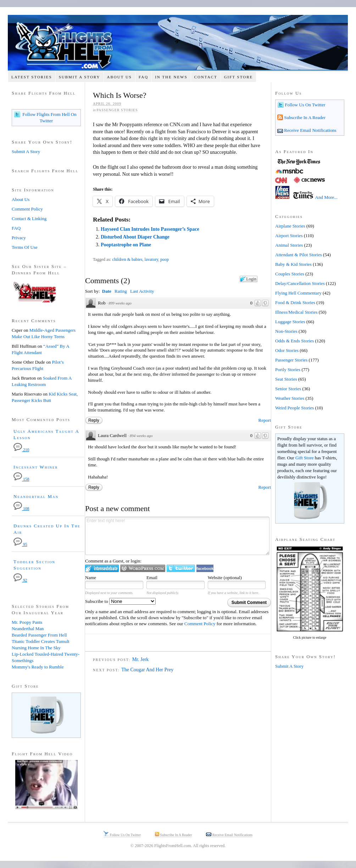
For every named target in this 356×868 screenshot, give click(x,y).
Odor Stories (287, 350)
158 (21, 479)
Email (152, 578)
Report (265, 420)
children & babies (127, 259)
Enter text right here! (177, 536)
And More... (327, 197)
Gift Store (239, 77)
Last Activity (142, 291)
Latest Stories (32, 77)
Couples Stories (290, 274)
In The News (171, 77)
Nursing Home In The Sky (36, 648)
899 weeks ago (120, 303)
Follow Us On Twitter (304, 105)
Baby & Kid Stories (293, 264)
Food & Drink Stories (295, 303)
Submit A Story (80, 77)
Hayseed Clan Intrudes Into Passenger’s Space (150, 229)
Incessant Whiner (36, 467)
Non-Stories (286, 331)
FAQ (143, 77)
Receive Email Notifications (310, 130)
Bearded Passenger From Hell (39, 635)
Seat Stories (286, 379)
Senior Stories (288, 389)
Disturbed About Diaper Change (135, 237)
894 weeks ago (141, 436)
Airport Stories (289, 236)
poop (165, 259)
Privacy (19, 238)
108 (21, 509)
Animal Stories (289, 245)
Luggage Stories (290, 322)
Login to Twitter (181, 568)
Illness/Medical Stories (296, 312)
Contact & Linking (29, 219)
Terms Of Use (25, 247)
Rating (121, 291)
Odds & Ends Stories (294, 341)
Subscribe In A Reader (304, 117)
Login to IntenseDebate (102, 568)
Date (107, 291)
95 (20, 545)
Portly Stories (288, 369)
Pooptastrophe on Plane (126, 245)
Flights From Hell (178, 43)
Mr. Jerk (141, 659)
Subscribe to (120, 601)
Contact (206, 77)
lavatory (152, 259)
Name (91, 578)
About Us (119, 77)
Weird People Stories (294, 408)
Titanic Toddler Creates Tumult (41, 641)
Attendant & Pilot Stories (299, 255)
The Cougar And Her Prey (147, 670)
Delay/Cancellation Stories (300, 283)
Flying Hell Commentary (298, 293)
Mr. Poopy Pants (27, 622)
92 (20, 580)
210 (21, 450)
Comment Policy (200, 624)
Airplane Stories (290, 226)
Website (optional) (225, 578)
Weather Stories (290, 398)
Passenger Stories (117, 110)
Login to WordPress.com (143, 568)
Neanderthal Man (36, 496)
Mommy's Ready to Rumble (38, 667)
